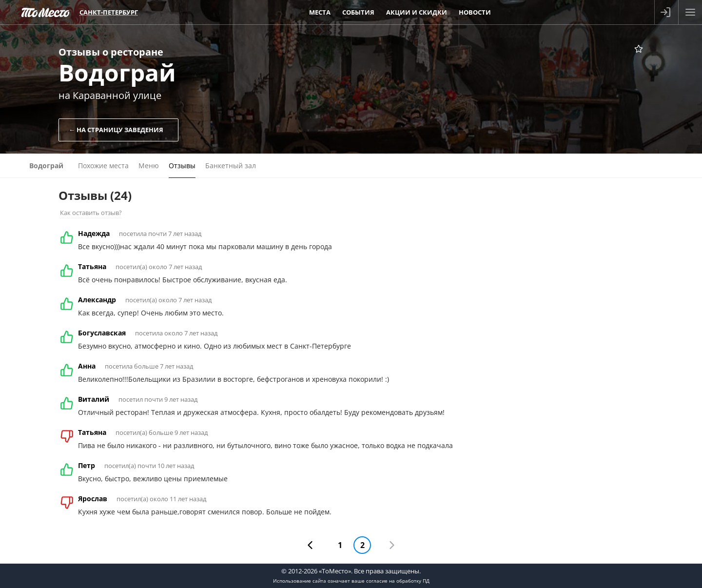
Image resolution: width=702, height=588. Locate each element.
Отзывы (182, 166)
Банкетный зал (231, 166)
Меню (149, 166)
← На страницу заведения (116, 130)
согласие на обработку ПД (398, 581)
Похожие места (103, 166)
